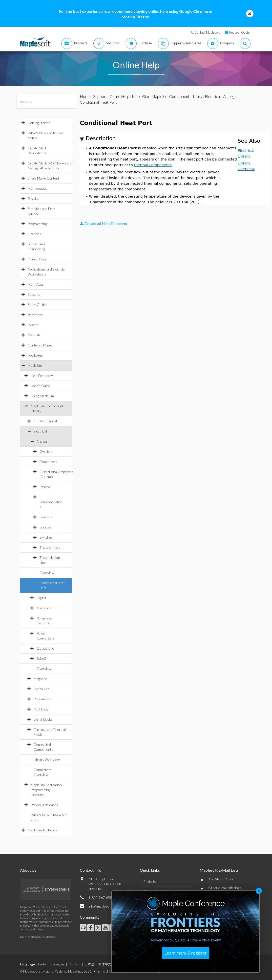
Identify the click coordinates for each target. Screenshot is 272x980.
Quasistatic (45, 648)
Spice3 (41, 658)
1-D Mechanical (45, 421)
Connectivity (37, 259)
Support (100, 96)
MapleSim (35, 365)
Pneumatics (42, 699)
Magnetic (40, 679)
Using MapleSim (42, 396)
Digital (41, 598)
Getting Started (39, 123)
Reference (35, 315)
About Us (28, 870)
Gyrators (47, 451)
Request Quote (239, 32)
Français (58, 964)
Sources (46, 527)
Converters (48, 462)
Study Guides (38, 305)
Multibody (41, 709)
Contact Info (91, 870)
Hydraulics (42, 689)
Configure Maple (40, 345)
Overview (47, 573)
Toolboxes (35, 355)
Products (150, 882)
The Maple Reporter (223, 879)
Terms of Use (105, 971)
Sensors (46, 517)
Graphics (34, 234)
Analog (42, 441)
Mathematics (37, 188)
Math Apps (36, 284)
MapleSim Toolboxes (43, 830)
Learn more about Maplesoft (38, 937)
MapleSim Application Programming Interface (46, 790)
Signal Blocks (43, 719)
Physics (33, 198)
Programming (38, 224)
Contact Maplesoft (207, 32)
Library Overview (47, 760)
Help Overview (42, 376)
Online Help (119, 96)
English (43, 964)
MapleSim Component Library (177, 96)
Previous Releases (44, 805)
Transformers (50, 547)
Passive (45, 487)
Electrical (40, 431)
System (33, 325)
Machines (44, 608)
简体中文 (105, 964)
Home (85, 96)
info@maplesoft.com (104, 906)
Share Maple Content (43, 178)
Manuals (34, 335)
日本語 (89, 964)
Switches (46, 537)
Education (35, 294)
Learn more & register (186, 953)
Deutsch (74, 964)
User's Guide (40, 386)
